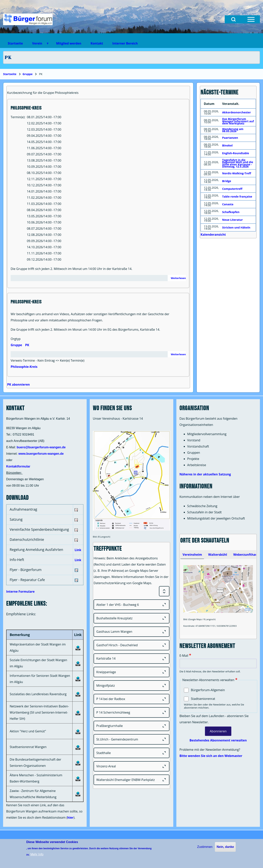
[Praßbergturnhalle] (131, 726)
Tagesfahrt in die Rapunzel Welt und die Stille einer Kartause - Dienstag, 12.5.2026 (238, 163)
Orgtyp (16, 339)
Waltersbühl (218, 555)
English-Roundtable (236, 153)
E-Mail (184, 656)
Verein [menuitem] (38, 45)
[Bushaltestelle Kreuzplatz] (131, 618)
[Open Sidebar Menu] (251, 19)
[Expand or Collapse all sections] (164, 591)
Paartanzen (230, 138)
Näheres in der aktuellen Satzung (205, 474)
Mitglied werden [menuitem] (69, 43)
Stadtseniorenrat (203, 699)
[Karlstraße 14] (131, 659)
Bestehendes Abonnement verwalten (218, 740)
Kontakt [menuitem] (97, 43)
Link (78, 550)
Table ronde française (237, 196)
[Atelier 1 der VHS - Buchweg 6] (131, 605)
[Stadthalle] (131, 753)
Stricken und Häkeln (236, 227)
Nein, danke (225, 847)
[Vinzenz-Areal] (131, 766)
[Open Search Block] (233, 19)
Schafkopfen (231, 212)
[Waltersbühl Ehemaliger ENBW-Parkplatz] (131, 780)
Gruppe (28, 74)
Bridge (227, 181)
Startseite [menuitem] (15, 43)
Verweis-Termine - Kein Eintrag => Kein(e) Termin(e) (47, 360)
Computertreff (232, 189)
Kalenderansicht (213, 235)
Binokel (227, 145)
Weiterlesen (178, 278)
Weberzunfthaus (246, 555)
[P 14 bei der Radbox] (131, 699)
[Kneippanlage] (131, 672)
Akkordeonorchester (237, 112)
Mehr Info (37, 854)
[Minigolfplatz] (131, 686)
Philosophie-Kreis (24, 367)
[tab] (192, 555)
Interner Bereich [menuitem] (125, 43)
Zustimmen (205, 847)
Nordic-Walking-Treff (237, 173)
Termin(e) (18, 117)
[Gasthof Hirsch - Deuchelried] (131, 645)
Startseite (10, 74)
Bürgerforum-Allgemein (208, 690)
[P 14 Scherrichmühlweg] (131, 712)
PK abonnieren (18, 384)
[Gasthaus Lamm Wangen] (131, 632)
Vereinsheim (192, 555)
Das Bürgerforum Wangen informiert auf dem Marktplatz (238, 121)
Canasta (228, 204)
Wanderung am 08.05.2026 (233, 130)
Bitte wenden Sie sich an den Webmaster (211, 756)
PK (27, 345)
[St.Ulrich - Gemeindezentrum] (131, 739)
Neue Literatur (233, 220)
